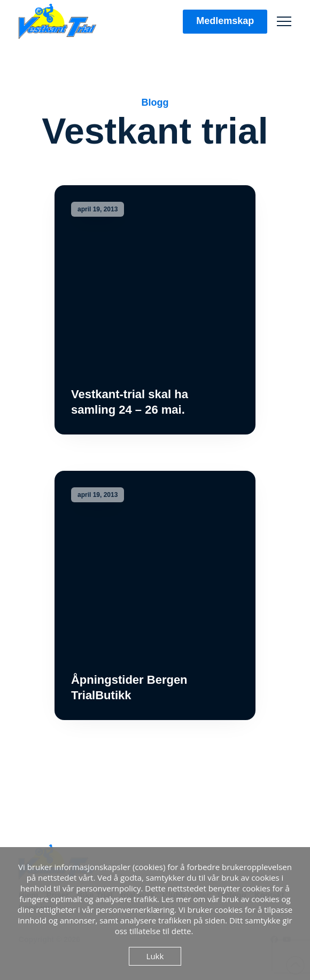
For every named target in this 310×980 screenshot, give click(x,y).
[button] (284, 22)
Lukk (155, 956)
